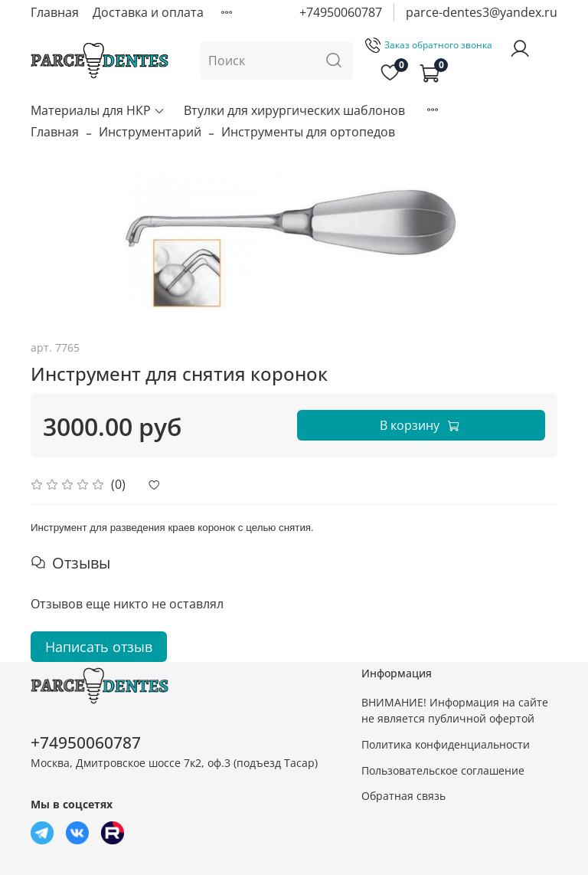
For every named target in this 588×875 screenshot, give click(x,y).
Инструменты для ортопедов (308, 132)
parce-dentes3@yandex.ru (482, 12)
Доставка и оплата (148, 12)
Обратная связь (403, 796)
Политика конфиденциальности (446, 744)
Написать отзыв (99, 647)
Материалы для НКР (98, 110)
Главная (55, 12)
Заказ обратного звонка (429, 45)
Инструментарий (150, 132)
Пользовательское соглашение (443, 770)
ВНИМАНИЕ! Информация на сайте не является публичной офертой (455, 711)
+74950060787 (341, 12)
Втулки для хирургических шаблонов (294, 110)
